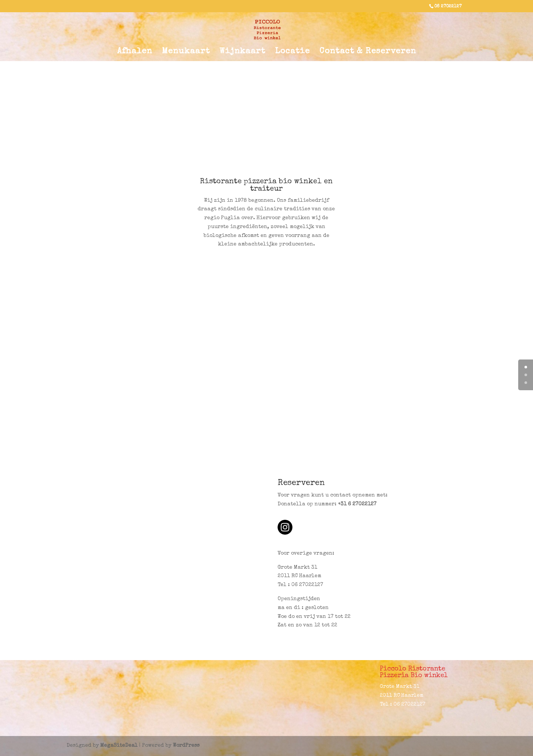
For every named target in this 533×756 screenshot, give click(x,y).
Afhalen (135, 53)
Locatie (292, 53)
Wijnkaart (242, 53)
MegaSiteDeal (119, 746)
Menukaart (186, 53)
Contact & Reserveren (368, 53)
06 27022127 (448, 7)
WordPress (186, 746)
